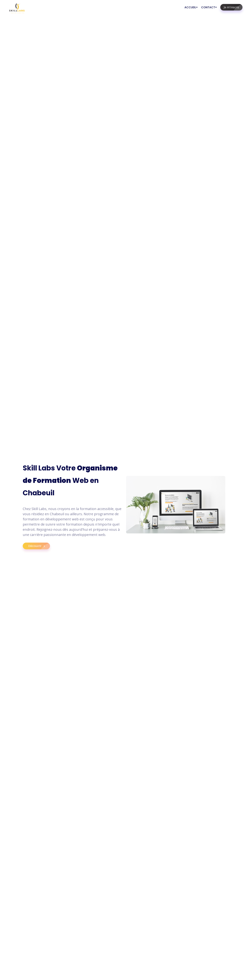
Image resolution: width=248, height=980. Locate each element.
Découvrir (39, 549)
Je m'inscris (233, 7)
